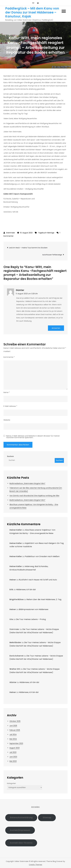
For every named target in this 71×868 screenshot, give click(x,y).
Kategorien (11, 783)
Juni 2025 (13, 726)
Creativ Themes (35, 865)
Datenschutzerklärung (21, 818)
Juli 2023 (13, 752)
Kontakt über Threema (21, 843)
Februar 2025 (15, 730)
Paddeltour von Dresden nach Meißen (42, 556)
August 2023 (15, 748)
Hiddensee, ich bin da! (26, 590)
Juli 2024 (13, 735)
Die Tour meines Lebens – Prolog (31, 619)
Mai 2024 (13, 739)
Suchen (10, 456)
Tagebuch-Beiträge (46, 233)
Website (7, 420)
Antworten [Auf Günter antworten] (56, 328)
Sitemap (47, 818)
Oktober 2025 (15, 721)
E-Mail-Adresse (10, 406)
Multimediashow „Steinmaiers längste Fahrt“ (27, 483)
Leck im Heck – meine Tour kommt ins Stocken (28, 248)
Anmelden (35, 807)
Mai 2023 (13, 761)
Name (7, 392)
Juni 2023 (13, 757)
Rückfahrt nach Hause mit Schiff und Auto (38, 580)
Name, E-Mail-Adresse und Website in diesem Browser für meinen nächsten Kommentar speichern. (33, 437)
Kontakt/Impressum (20, 830)
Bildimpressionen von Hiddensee (34, 609)
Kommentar (9, 357)
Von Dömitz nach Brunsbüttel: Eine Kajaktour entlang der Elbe (34, 496)
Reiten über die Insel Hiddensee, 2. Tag (44, 599)
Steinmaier (11, 233)
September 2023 (16, 743)
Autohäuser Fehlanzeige (52, 255)
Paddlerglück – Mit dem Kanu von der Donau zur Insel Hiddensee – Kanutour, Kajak (32, 12)
